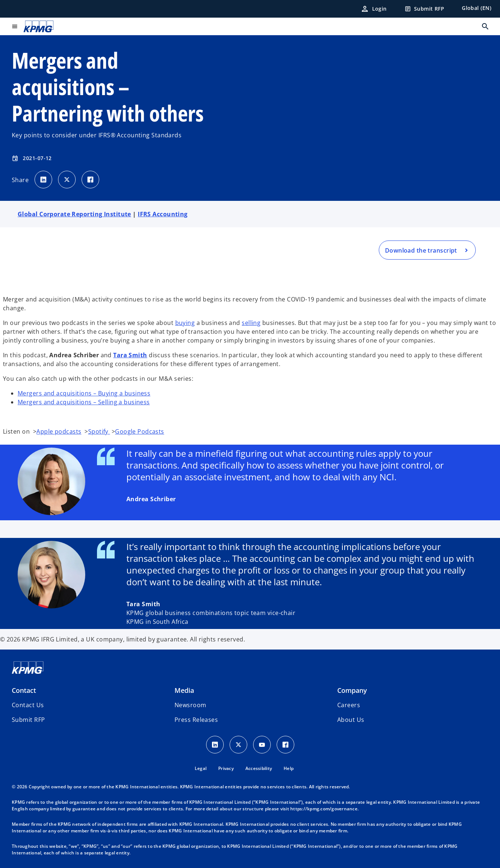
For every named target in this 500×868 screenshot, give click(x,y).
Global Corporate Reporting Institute (74, 214)
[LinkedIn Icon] (215, 745)
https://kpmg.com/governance (324, 809)
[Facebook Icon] (285, 745)
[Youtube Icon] (262, 745)
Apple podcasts (59, 431)
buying (185, 323)
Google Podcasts (140, 431)
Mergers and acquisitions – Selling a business (84, 402)
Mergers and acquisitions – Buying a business (84, 393)
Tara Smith (130, 355)
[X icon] (238, 745)
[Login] (374, 9)
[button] (28, 720)
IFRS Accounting (163, 214)
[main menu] (15, 26)
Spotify (99, 431)
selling (251, 323)
